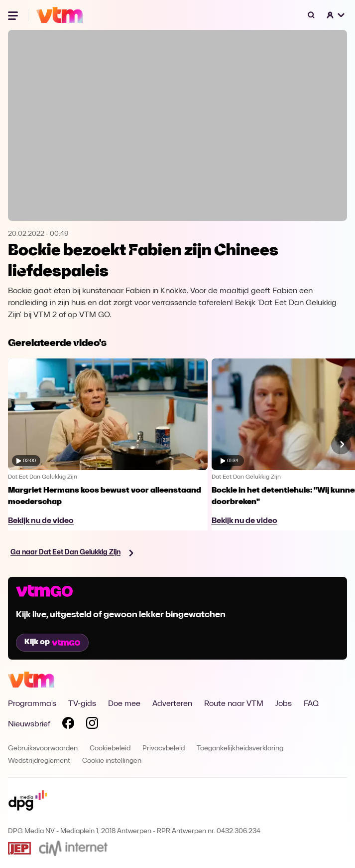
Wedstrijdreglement (39, 761)
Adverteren (172, 704)
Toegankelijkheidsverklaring (240, 749)
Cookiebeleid (110, 749)
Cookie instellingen (112, 761)
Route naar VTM (234, 704)
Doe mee (124, 704)
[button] (336, 15)
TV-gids (82, 704)
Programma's (32, 704)
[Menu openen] (14, 15)
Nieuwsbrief (29, 724)
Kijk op (52, 642)
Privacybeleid (164, 749)
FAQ (311, 704)
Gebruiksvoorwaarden (43, 749)
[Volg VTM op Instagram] (92, 725)
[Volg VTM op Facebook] (68, 725)
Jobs (284, 704)
